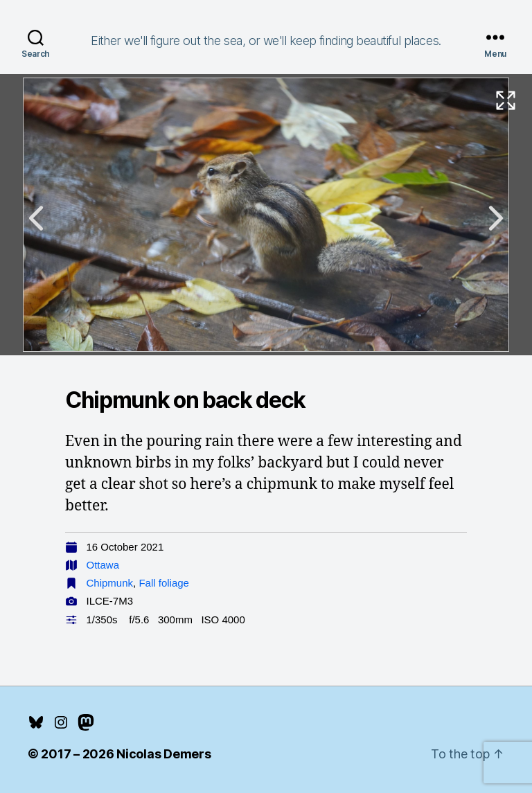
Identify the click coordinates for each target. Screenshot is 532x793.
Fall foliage (164, 583)
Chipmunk (110, 583)
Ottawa (103, 565)
